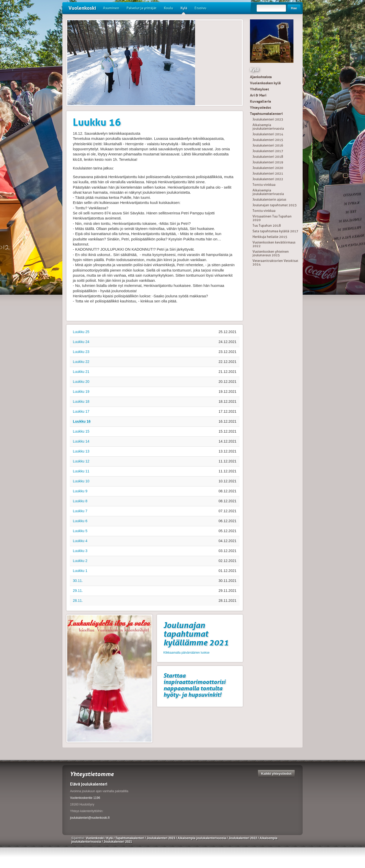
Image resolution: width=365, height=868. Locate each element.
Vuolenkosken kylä (265, 83)
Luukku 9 (80, 491)
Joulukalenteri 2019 (268, 162)
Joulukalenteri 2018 (268, 157)
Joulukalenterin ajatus (269, 199)
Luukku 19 (81, 392)
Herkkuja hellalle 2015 (270, 237)
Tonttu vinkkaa (264, 185)
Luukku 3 (80, 551)
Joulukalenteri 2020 (268, 168)
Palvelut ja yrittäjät (141, 8)
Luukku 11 (81, 471)
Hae (294, 8)
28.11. (78, 601)
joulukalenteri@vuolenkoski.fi (90, 818)
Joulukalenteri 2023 (268, 119)
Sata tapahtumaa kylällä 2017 (275, 231)
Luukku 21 (81, 372)
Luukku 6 (80, 521)
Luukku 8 (80, 501)
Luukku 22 (81, 362)
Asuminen (111, 8)
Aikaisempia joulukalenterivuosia (268, 127)
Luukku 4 (80, 541)
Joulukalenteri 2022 (268, 179)
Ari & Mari (258, 95)
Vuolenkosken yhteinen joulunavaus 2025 (271, 253)
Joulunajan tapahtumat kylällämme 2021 (196, 634)
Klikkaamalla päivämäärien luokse (186, 653)
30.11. (78, 581)
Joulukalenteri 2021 (268, 173)
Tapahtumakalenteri (266, 114)
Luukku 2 (80, 561)
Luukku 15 (81, 431)
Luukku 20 (81, 382)
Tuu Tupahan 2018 (267, 225)
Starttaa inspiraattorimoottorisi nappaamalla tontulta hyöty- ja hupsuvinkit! (194, 685)
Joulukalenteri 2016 (268, 145)
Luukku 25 (81, 332)
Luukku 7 (80, 511)
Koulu (168, 8)
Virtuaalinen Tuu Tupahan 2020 (272, 218)
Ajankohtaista (261, 77)
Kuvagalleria (260, 101)
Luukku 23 (81, 352)
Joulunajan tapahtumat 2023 (275, 205)
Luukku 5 (80, 531)
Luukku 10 (81, 481)
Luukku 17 (81, 411)
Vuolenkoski (82, 8)
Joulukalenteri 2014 (268, 134)
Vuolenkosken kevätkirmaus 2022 (274, 244)
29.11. (78, 591)
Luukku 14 (81, 441)
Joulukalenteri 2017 (268, 151)
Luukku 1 (80, 571)
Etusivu (200, 8)
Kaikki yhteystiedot (276, 773)
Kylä (184, 10)
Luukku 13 (81, 451)
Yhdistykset (259, 89)
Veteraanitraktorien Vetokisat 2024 (275, 262)
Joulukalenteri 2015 (268, 140)
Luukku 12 (81, 461)
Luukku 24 (81, 342)
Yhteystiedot (260, 107)
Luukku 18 (81, 401)
